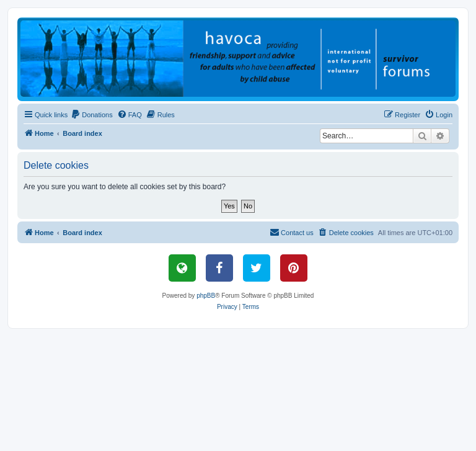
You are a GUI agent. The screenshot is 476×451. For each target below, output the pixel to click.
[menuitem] (92, 115)
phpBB (206, 296)
